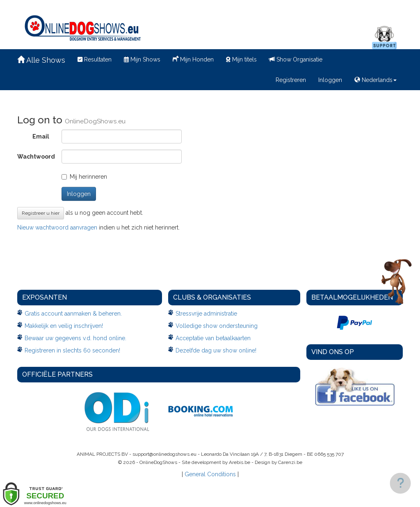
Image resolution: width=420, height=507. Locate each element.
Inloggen (330, 80)
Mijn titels (241, 59)
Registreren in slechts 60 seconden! (72, 350)
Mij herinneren (84, 177)
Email (41, 136)
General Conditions (210, 474)
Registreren (291, 80)
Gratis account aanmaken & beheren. (73, 314)
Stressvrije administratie (206, 314)
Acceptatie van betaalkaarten (213, 338)
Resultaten (95, 59)
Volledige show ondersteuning (217, 326)
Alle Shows (41, 60)
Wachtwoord (36, 157)
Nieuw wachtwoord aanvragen (57, 227)
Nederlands (375, 80)
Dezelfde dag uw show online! (216, 350)
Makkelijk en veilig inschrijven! (64, 326)
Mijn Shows (142, 59)
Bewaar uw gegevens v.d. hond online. (75, 338)
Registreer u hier (41, 213)
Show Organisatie (296, 59)
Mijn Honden (193, 59)
